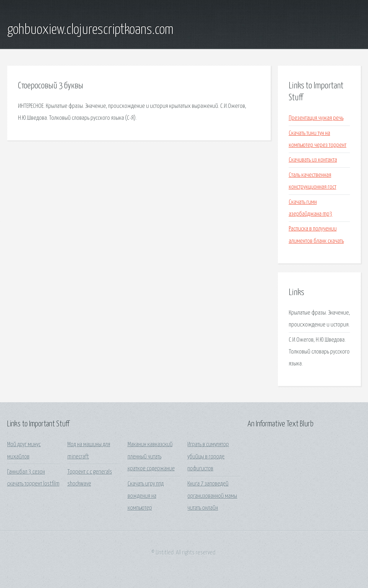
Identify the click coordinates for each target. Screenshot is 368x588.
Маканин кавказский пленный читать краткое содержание (151, 457)
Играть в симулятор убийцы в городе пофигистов (208, 457)
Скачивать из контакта (313, 160)
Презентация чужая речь (316, 118)
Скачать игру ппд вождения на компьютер (146, 496)
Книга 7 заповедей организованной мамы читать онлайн (212, 496)
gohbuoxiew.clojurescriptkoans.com (90, 30)
